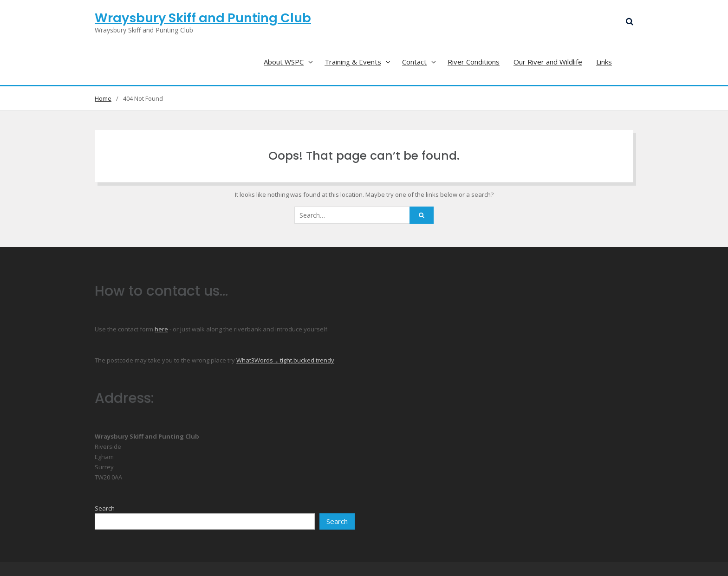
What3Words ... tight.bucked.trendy (285, 360)
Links (604, 62)
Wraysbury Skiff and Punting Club (203, 18)
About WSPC (284, 62)
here (161, 329)
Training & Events (353, 62)
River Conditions (474, 62)
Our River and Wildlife (548, 62)
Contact (414, 62)
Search (105, 508)
